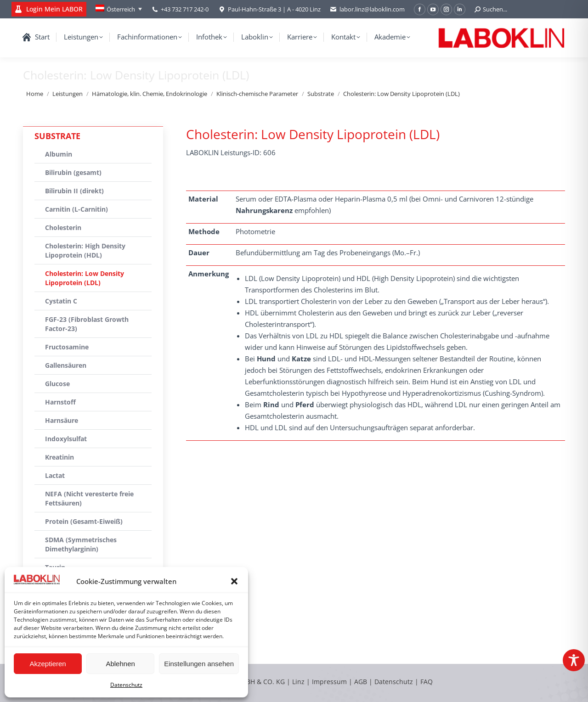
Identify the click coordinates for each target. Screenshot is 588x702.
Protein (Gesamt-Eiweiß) (84, 521)
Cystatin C (61, 301)
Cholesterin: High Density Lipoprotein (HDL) (85, 250)
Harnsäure (62, 420)
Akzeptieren (48, 664)
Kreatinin (59, 457)
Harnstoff (60, 402)
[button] (234, 581)
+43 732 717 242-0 (185, 9)
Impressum (329, 682)
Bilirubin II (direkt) (74, 191)
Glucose (57, 384)
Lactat (55, 475)
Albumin (59, 154)
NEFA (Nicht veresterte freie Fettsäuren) (89, 498)
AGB (362, 682)
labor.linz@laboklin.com (367, 9)
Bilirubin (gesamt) (73, 172)
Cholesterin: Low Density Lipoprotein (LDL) (85, 278)
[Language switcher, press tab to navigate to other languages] (119, 9)
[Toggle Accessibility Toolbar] (574, 660)
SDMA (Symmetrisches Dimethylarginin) (81, 544)
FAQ (427, 682)
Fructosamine (67, 347)
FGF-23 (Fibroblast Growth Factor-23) (87, 324)
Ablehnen (120, 664)
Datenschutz (126, 685)
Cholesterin (63, 227)
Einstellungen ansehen (199, 664)
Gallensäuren (66, 365)
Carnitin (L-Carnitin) (76, 209)
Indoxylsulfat (66, 439)
